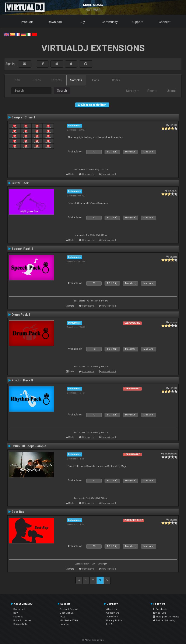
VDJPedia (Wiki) (69, 620)
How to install (109, 174)
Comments (88, 174)
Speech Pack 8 (22, 249)
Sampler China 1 (23, 117)
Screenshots (20, 624)
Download (55, 22)
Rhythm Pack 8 (22, 380)
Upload (172, 91)
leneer (173, 125)
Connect (165, 22)
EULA (109, 624)
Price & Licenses (22, 620)
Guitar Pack (20, 183)
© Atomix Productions (93, 640)
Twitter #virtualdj (164, 620)
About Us (112, 609)
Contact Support (69, 609)
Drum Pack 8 (21, 315)
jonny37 (173, 190)
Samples (76, 80)
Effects (57, 80)
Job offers (112, 617)
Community (110, 22)
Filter (152, 91)
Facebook (160, 609)
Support (137, 22)
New (18, 80)
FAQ (62, 617)
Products (27, 22)
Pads (96, 80)
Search (62, 91)
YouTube (159, 613)
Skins (37, 80)
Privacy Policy (114, 620)
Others (115, 80)
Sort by (132, 91)
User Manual (67, 613)
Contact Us (113, 613)
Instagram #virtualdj (166, 617)
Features (18, 617)
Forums (64, 624)
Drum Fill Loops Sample (29, 446)
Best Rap (18, 512)
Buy (82, 22)
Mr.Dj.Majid (171, 454)
